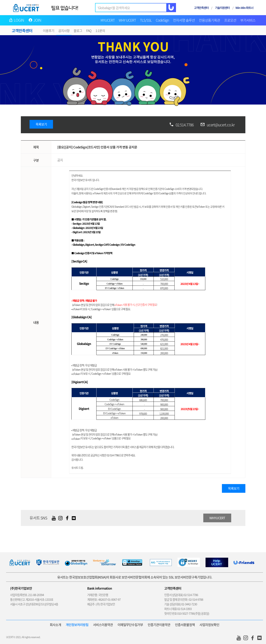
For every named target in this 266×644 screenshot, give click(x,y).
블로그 (78, 31)
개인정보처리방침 (77, 625)
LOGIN (19, 20)
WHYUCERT (217, 518)
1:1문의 (100, 31)
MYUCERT (108, 20)
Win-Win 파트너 (244, 8)
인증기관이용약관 (159, 625)
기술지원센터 (222, 8)
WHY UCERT (127, 20)
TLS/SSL (146, 20)
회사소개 (55, 625)
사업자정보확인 (209, 625)
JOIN (37, 20)
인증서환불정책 (185, 625)
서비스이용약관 (103, 625)
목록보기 (41, 124)
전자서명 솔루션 (184, 20)
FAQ (89, 31)
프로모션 (230, 20)
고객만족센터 (201, 8)
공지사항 (64, 31)
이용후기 (49, 31)
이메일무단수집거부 (130, 625)
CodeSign (162, 20)
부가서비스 (248, 20)
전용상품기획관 (209, 20)
